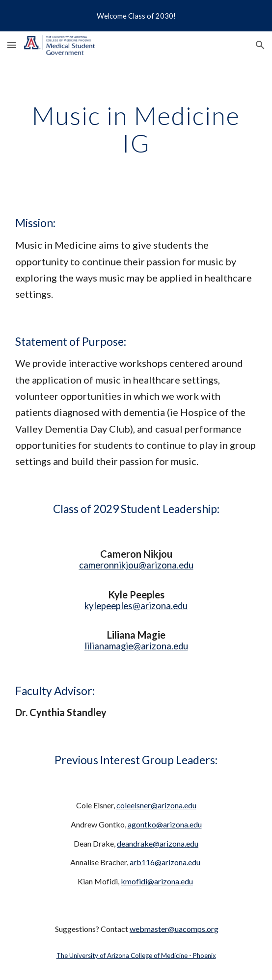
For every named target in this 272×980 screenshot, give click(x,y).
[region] (136, 16)
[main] (136, 129)
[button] (12, 45)
